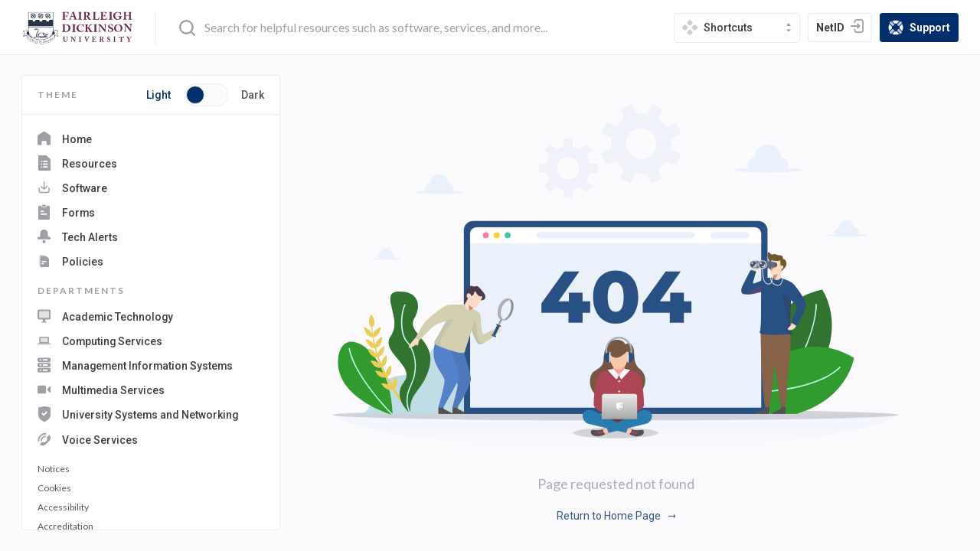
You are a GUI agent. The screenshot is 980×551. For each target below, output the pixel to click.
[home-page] (78, 28)
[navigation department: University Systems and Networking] (151, 410)
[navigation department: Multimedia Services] (151, 386)
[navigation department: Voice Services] (151, 434)
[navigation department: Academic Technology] (151, 316)
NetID (844, 29)
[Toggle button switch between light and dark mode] (206, 95)
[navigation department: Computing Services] (151, 339)
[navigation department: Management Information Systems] (151, 363)
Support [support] (923, 29)
